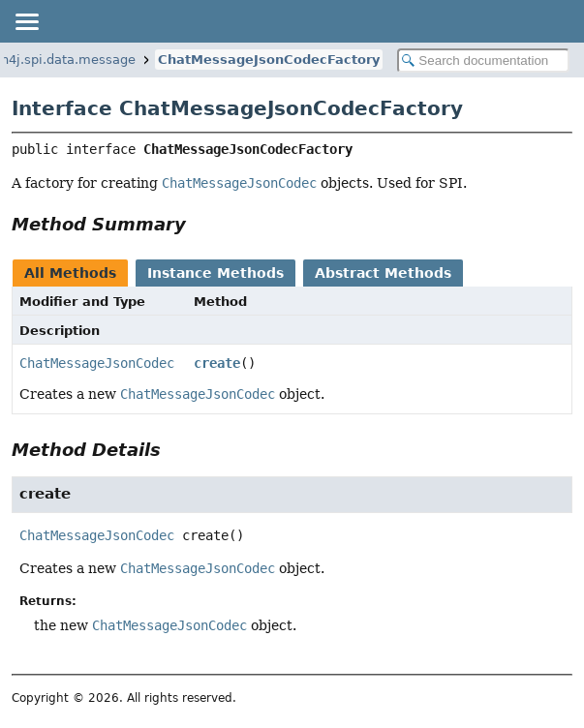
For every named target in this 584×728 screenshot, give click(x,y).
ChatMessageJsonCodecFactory (269, 60)
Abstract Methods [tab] (383, 273)
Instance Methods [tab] (215, 273)
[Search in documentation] (483, 61)
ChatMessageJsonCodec (97, 363)
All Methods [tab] (70, 273)
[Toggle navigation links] (26, 21)
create (217, 363)
